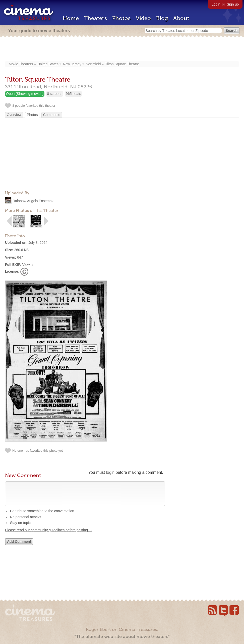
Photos (121, 18)
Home (71, 18)
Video (143, 18)
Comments (52, 115)
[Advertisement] (122, 49)
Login (216, 4)
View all (28, 265)
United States (48, 64)
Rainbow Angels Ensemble (34, 201)
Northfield (93, 64)
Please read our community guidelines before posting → (49, 535)
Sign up (233, 4)
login (110, 472)
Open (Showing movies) (25, 94)
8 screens (55, 94)
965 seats (73, 94)
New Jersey (72, 64)
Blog (162, 18)
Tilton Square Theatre (122, 64)
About (181, 18)
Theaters (96, 18)
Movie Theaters (21, 64)
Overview (14, 115)
